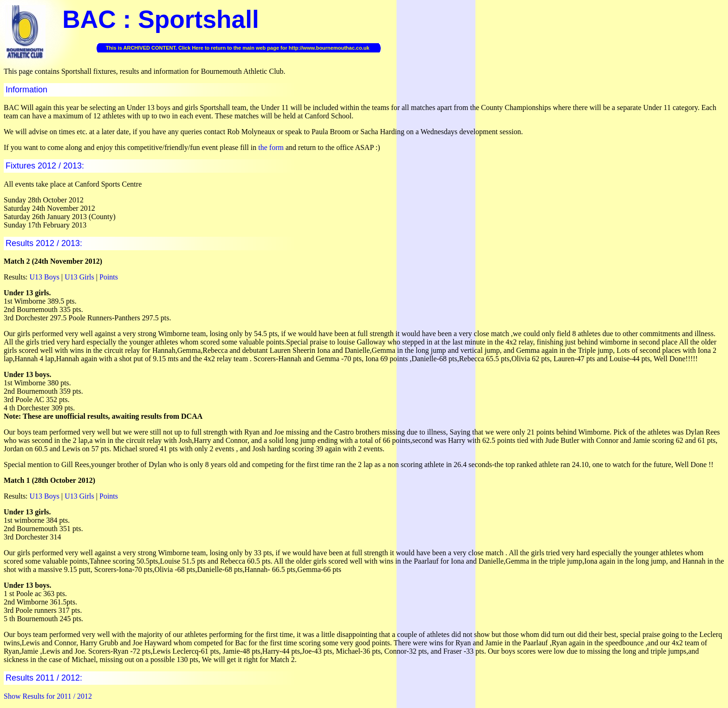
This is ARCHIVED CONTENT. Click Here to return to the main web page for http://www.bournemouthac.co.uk (238, 48)
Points (109, 277)
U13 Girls (79, 277)
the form (271, 147)
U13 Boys (45, 277)
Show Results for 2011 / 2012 (48, 696)
